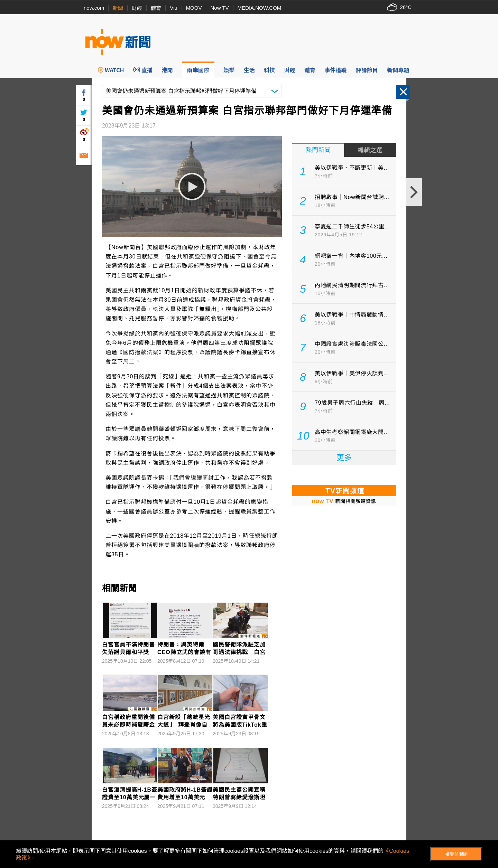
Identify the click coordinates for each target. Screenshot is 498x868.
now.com (94, 8)
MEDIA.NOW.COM (260, 8)
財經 (137, 8)
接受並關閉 (456, 854)
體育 (156, 8)
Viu (173, 8)
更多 (344, 458)
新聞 (118, 8)
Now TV (219, 8)
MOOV (194, 8)
